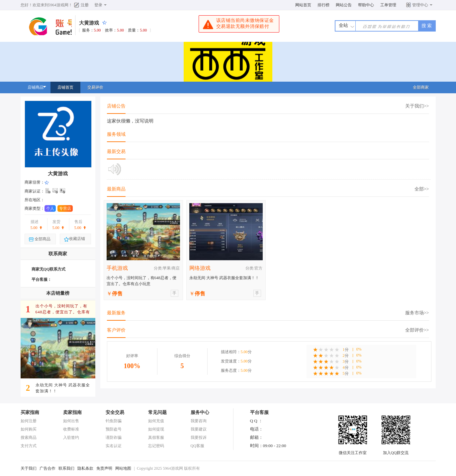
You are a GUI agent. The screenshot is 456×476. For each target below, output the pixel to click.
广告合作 (47, 468)
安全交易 (115, 412)
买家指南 (30, 412)
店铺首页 (65, 87)
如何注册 (29, 421)
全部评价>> (417, 330)
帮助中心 (366, 5)
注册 (85, 5)
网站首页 (303, 5)
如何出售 (71, 421)
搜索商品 (29, 437)
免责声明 (104, 468)
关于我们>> (417, 106)
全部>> (422, 189)
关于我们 (29, 468)
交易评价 (95, 87)
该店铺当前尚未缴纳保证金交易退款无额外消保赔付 (238, 24)
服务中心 (200, 412)
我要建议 (199, 429)
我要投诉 (199, 437)
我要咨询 (199, 421)
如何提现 (156, 429)
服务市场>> (417, 313)
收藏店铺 (74, 239)
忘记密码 (156, 446)
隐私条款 (85, 468)
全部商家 (421, 87)
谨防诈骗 (114, 437)
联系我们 (66, 468)
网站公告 (344, 5)
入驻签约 (71, 437)
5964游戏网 (58, 5)
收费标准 (71, 429)
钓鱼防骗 (114, 421)
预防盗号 (114, 429)
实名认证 (114, 446)
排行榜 (323, 5)
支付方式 (29, 446)
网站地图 (123, 468)
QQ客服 (197, 446)
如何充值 (156, 421)
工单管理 (388, 5)
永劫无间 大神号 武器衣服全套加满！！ (224, 278)
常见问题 (157, 412)
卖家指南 (72, 412)
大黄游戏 (89, 23)
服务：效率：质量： (116, 30)
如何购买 (29, 429)
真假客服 (156, 437)
